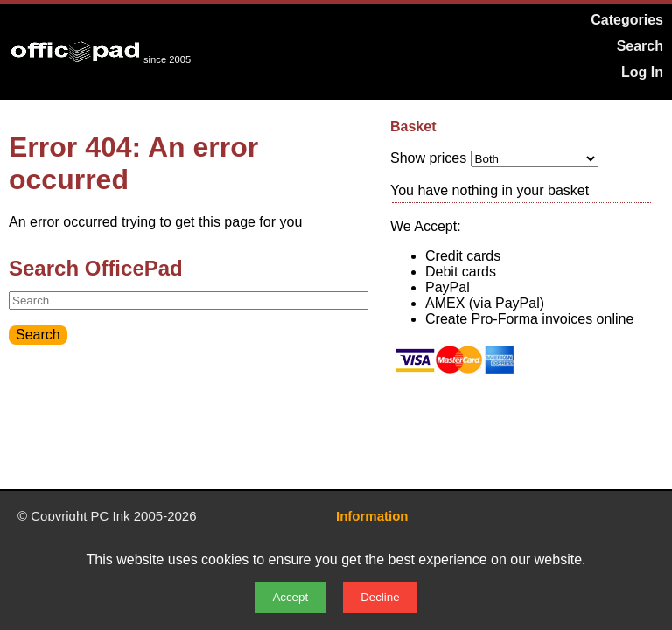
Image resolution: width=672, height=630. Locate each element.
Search (640, 46)
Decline (380, 597)
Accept (290, 597)
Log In (642, 72)
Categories (627, 20)
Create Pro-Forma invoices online (529, 319)
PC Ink (111, 516)
